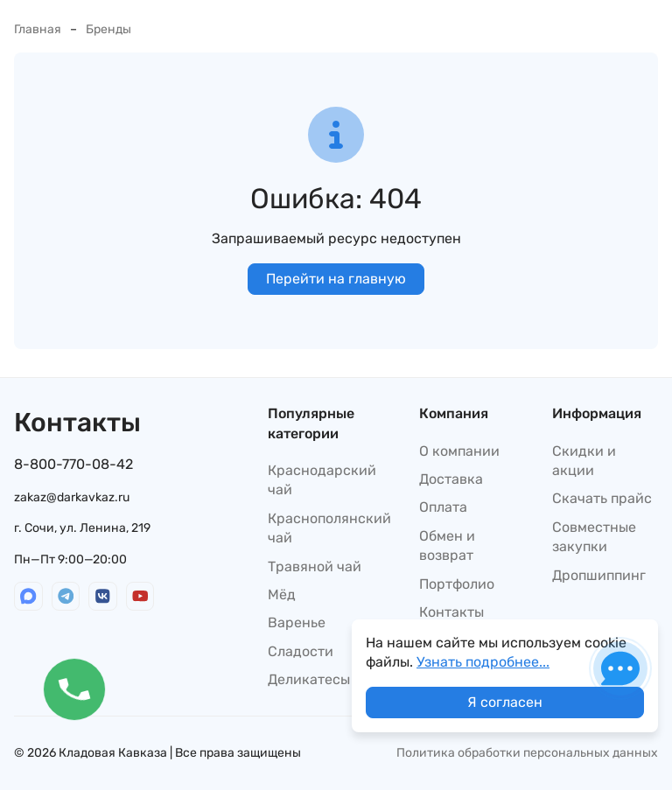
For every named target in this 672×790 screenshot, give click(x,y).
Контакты (451, 612)
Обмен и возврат (447, 545)
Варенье (297, 622)
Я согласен (505, 702)
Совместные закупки (594, 537)
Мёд (282, 594)
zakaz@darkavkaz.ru (72, 497)
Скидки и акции (584, 461)
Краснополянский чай (329, 528)
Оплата (443, 507)
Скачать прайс (602, 498)
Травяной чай (315, 566)
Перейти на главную (336, 279)
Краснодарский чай (322, 480)
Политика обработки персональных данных (527, 753)
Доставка (451, 479)
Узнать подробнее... (483, 662)
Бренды (108, 29)
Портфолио (457, 584)
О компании (459, 451)
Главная (38, 29)
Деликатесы (309, 679)
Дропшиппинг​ (599, 575)
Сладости (301, 651)
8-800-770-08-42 (73, 464)
